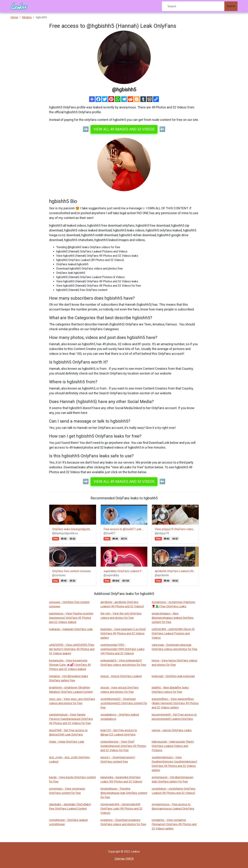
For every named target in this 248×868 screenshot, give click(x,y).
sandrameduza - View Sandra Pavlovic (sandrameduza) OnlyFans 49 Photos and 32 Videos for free (71, 719)
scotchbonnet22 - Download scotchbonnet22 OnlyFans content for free (124, 703)
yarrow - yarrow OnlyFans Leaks (172, 730)
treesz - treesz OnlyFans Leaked (121, 676)
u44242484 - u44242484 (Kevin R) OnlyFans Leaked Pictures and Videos (173, 633)
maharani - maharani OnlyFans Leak (71, 629)
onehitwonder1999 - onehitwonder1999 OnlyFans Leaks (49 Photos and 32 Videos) (122, 649)
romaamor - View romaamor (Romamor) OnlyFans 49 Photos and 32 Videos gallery (174, 824)
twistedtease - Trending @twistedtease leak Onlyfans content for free (124, 793)
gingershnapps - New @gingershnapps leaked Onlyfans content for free (173, 618)
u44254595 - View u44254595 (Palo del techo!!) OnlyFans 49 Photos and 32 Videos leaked (72, 649)
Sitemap (120, 859)
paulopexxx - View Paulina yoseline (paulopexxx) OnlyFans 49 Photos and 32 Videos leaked (71, 618)
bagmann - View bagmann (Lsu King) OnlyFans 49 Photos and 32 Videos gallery (123, 633)
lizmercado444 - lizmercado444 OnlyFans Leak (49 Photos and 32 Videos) (122, 809)
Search (231, 6)
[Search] (193, 6)
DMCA (130, 859)
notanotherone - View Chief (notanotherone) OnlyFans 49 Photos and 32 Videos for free (123, 746)
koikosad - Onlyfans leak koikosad (173, 676)
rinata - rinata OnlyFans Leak (67, 742)
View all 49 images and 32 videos (124, 129)
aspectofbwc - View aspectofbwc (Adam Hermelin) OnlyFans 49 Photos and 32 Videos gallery (175, 703)
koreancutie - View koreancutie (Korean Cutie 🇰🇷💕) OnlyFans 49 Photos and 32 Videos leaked (70, 665)
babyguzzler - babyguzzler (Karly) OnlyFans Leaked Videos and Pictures (173, 746)
